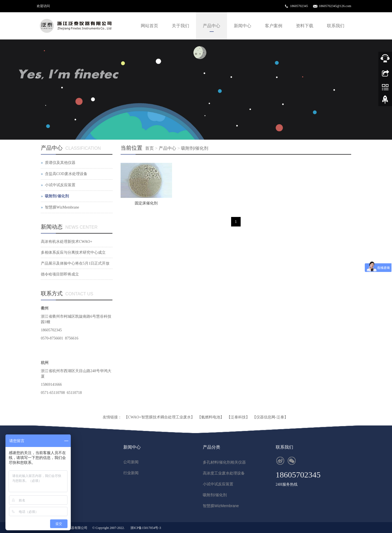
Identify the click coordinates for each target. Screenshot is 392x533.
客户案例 (274, 26)
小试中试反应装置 (60, 185)
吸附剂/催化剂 (195, 148)
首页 (149, 148)
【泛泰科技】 (238, 417)
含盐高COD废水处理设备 (66, 174)
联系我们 (336, 26)
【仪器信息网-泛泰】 (270, 417)
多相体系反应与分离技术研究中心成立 (73, 252)
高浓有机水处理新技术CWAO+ (67, 242)
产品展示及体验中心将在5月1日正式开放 (75, 263)
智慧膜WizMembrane (62, 207)
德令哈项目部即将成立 (60, 274)
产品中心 (212, 26)
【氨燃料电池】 (211, 417)
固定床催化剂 (146, 203)
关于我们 (180, 26)
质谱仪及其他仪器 (60, 163)
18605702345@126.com (335, 6)
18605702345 (299, 6)
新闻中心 (243, 26)
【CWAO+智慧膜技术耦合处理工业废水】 (159, 417)
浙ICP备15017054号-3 (146, 528)
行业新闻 (131, 473)
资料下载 (305, 26)
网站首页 (149, 26)
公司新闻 (131, 462)
